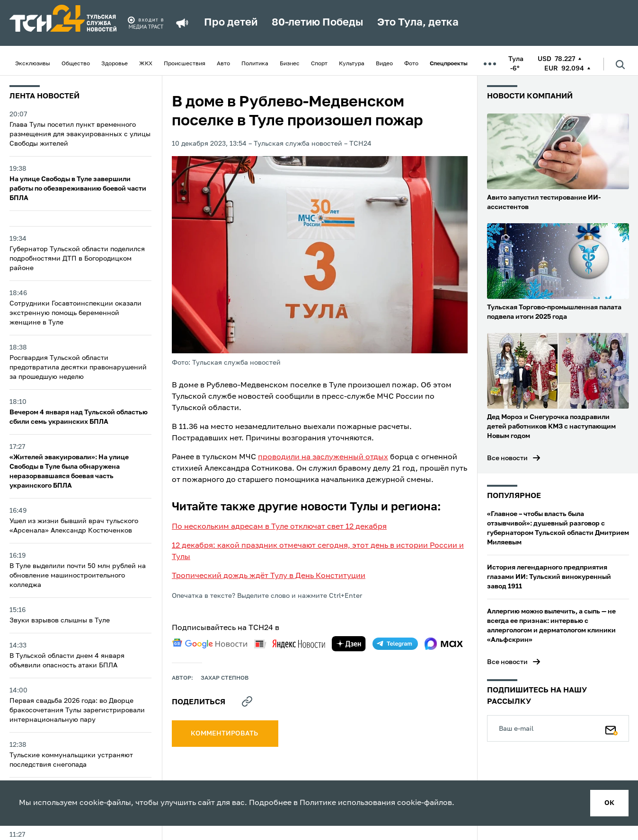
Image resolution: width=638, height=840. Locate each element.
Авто (223, 64)
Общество (76, 64)
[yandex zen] (349, 644)
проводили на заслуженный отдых (323, 457)
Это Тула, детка (418, 23)
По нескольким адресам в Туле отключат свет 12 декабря (279, 527)
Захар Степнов (225, 678)
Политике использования (347, 803)
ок (609, 803)
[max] (444, 644)
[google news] (210, 644)
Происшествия (185, 64)
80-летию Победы (317, 23)
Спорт (319, 64)
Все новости (507, 458)
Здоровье (115, 64)
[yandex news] (290, 644)
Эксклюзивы (33, 64)
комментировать (225, 734)
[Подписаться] (611, 728)
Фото (411, 64)
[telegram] (395, 644)
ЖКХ (146, 64)
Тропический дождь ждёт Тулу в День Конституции (269, 576)
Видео (384, 64)
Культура (352, 64)
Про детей (231, 23)
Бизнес (290, 64)
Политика (255, 64)
